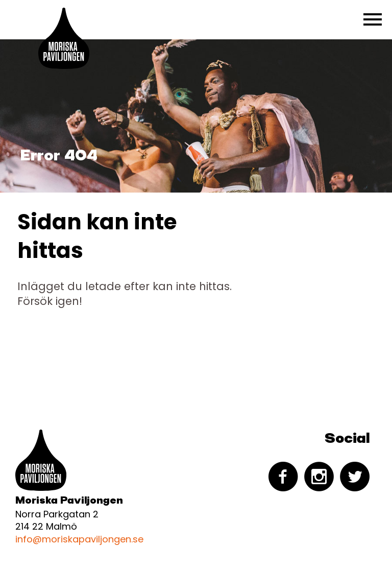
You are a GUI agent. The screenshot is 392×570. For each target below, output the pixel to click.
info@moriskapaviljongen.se (79, 539)
